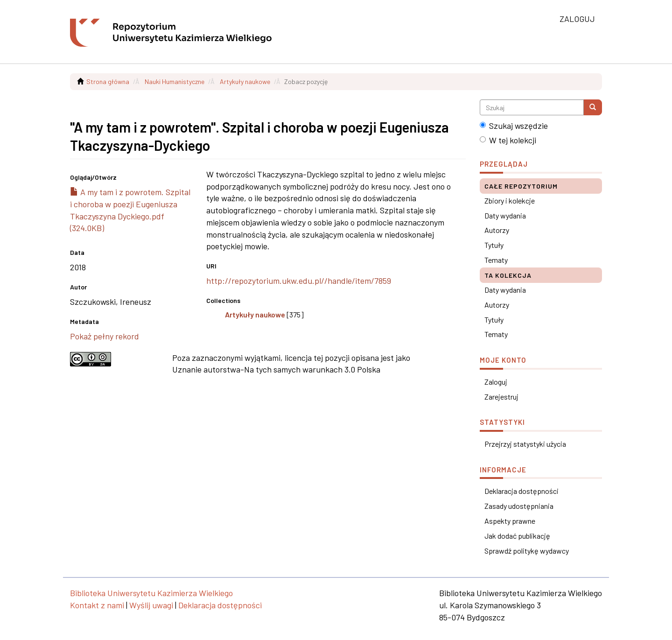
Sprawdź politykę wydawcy (527, 551)
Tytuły (494, 245)
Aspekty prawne (510, 521)
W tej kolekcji (508, 140)
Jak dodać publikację (517, 536)
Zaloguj (496, 382)
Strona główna (108, 81)
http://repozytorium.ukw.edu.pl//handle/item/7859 (299, 281)
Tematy (496, 260)
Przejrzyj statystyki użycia (525, 444)
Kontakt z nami (97, 605)
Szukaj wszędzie (514, 126)
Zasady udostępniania (519, 506)
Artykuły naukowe (245, 81)
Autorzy (497, 230)
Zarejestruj (501, 397)
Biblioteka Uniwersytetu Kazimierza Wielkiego (151, 593)
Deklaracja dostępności (521, 491)
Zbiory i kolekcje (510, 200)
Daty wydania (505, 215)
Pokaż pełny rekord (105, 336)
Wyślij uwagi (151, 605)
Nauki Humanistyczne (175, 81)
